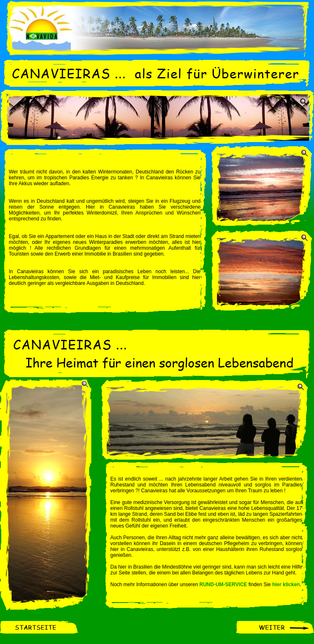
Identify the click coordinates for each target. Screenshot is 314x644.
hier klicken (286, 585)
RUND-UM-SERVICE (223, 585)
